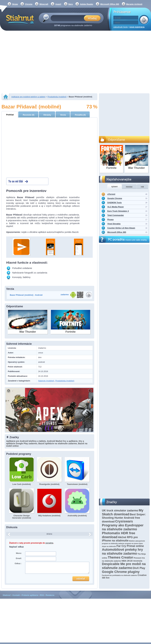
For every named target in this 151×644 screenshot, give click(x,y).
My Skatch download (123, 512)
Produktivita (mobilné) (57, 97)
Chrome (29, 4)
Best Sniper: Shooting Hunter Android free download (124, 518)
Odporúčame (116, 140)
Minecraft (44, 4)
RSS (42, 595)
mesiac (129, 187)
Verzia (63, 115)
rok (142, 187)
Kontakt (16, 595)
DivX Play (139, 568)
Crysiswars (124, 521)
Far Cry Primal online (130, 546)
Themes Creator (120, 557)
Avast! (58, 4)
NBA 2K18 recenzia (132, 561)
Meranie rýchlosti (134, 4)
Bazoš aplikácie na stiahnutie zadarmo (58, 443)
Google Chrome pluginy (121, 572)
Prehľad (10, 115)
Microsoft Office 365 (110, 4)
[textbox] (68, 18)
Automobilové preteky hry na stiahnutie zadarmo (122, 552)
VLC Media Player (116, 207)
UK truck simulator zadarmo (120, 511)
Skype (15, 4)
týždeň (115, 187)
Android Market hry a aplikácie (62, 441)
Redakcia (50, 595)
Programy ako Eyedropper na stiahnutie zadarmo (123, 527)
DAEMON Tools (115, 203)
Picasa (110, 219)
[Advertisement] (28, 62)
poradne (49, 543)
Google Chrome (115, 198)
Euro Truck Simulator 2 (118, 211)
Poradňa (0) (80, 115)
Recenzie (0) (29, 115)
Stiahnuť (7, 595)
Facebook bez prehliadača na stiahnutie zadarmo (120, 575)
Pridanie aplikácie (30, 595)
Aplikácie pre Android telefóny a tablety (26, 441)
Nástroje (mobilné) (46, 381)
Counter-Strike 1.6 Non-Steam (121, 228)
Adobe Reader (87, 4)
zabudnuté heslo (121, 27)
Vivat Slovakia (114, 224)
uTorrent (111, 194)
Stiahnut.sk (19, 19)
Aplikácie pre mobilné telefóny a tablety (28, 97)
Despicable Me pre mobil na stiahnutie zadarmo (124, 566)
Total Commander (116, 215)
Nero (71, 4)
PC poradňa (127, 240)
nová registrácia (137, 27)
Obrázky (47, 115)
